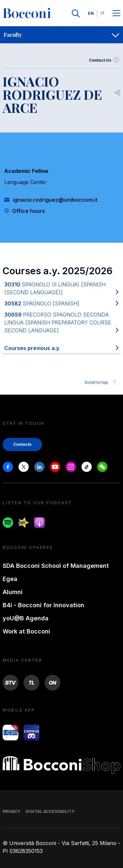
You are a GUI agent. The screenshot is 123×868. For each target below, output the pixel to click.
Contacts (22, 444)
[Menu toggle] (116, 14)
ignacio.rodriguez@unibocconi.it (55, 200)
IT (103, 13)
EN (91, 13)
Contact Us (105, 60)
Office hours (29, 211)
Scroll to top (102, 382)
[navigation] (61, 35)
